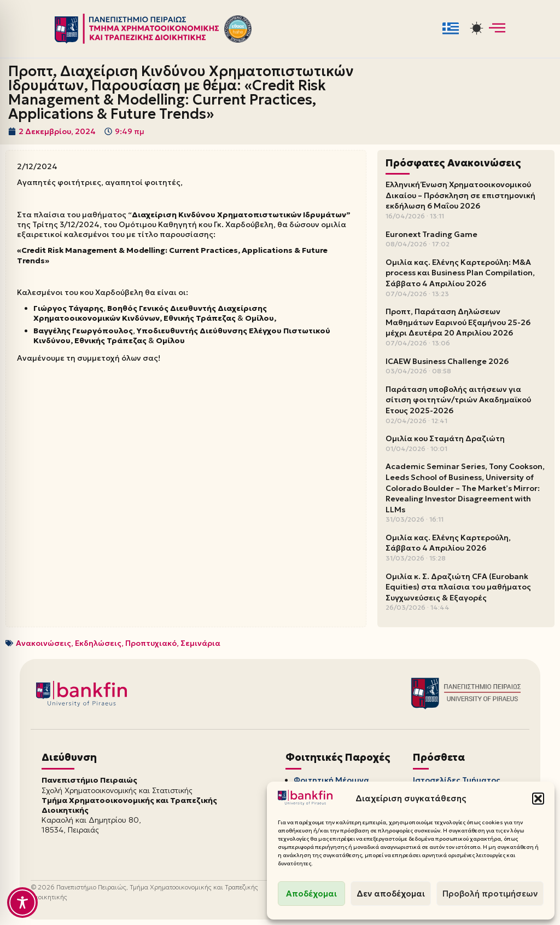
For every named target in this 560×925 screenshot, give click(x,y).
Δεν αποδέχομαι (391, 894)
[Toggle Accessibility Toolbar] (22, 903)
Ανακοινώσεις (43, 643)
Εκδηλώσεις (98, 643)
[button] (538, 799)
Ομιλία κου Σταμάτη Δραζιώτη (445, 438)
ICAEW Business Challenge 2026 (447, 361)
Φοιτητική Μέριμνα (331, 780)
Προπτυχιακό (151, 643)
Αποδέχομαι (311, 894)
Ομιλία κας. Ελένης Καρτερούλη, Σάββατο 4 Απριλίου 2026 (448, 543)
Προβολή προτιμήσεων (490, 894)
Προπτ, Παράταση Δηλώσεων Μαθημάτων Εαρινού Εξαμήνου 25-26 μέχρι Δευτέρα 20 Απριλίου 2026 (458, 322)
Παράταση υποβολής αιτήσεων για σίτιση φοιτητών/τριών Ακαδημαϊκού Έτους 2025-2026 (458, 400)
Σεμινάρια (200, 643)
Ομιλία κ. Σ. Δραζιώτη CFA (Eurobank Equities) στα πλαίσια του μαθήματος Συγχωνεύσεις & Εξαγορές (458, 587)
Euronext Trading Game (431, 234)
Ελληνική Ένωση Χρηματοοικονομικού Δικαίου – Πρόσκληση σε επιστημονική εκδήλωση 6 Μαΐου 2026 (460, 195)
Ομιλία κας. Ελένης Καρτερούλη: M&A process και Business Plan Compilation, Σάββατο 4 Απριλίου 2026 (460, 273)
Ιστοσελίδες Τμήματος (457, 780)
